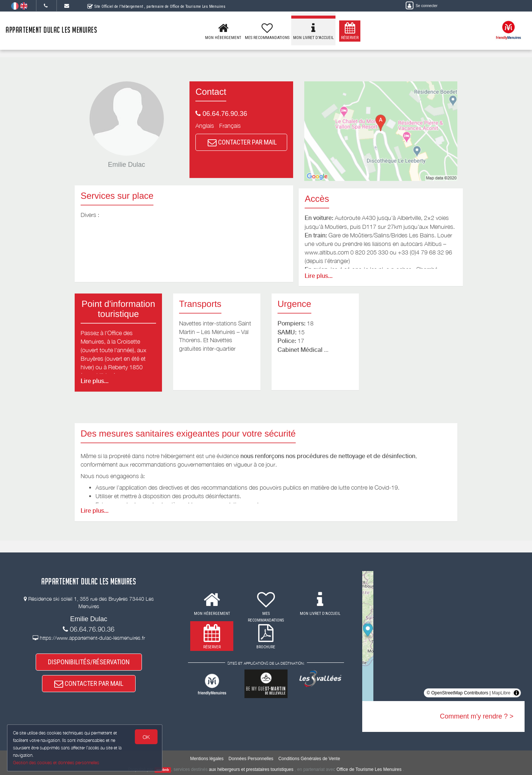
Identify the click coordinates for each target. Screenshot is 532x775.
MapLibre (501, 693)
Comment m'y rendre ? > (477, 716)
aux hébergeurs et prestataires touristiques (251, 769)
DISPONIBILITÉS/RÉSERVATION (89, 663)
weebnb (163, 770)
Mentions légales (207, 759)
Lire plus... (319, 276)
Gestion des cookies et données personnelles (56, 763)
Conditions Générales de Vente (309, 759)
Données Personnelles (251, 759)
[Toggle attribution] (516, 693)
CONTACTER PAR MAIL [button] (242, 142)
